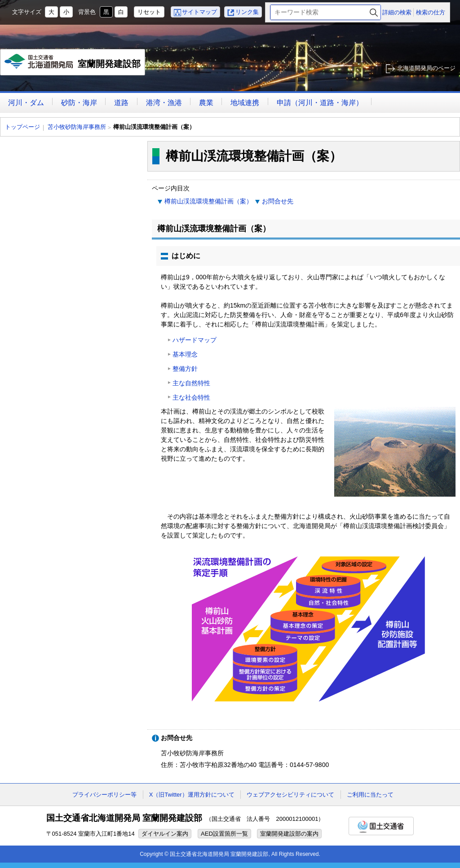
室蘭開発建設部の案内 (289, 834)
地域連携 (245, 103)
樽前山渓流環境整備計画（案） (208, 201)
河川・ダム (26, 103)
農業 (206, 103)
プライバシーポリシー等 (104, 795)
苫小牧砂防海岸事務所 (77, 127)
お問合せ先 (278, 201)
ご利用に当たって (370, 795)
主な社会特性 (191, 397)
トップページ (22, 127)
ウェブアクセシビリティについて (290, 795)
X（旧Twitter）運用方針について (192, 795)
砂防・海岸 (79, 103)
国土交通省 (381, 826)
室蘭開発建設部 (73, 65)
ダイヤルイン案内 (165, 834)
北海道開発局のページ (426, 68)
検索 (374, 12)
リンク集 (247, 12)
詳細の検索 (397, 12)
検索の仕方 (431, 12)
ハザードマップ (195, 340)
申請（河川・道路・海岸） (320, 103)
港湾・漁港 (164, 103)
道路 (121, 103)
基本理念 (185, 354)
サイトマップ (199, 12)
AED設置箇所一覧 (224, 834)
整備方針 (185, 369)
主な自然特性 (191, 383)
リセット (149, 12)
